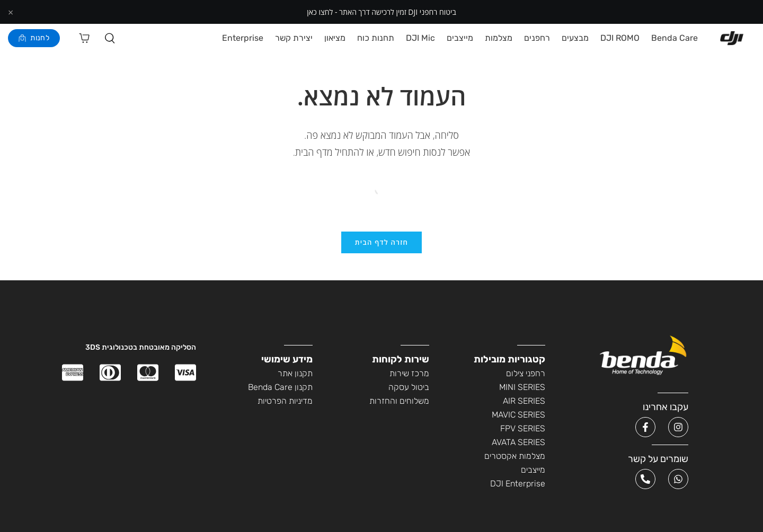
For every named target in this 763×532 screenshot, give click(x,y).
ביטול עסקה (409, 389)
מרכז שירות (409, 375)
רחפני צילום (526, 375)
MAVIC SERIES (518, 416)
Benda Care (675, 38)
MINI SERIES (522, 389)
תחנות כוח (376, 38)
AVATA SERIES (518, 444)
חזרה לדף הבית (381, 243)
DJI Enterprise (518, 485)
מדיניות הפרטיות (285, 402)
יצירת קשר (294, 38)
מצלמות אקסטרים (515, 458)
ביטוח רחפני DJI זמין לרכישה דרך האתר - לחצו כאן (381, 12)
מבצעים (575, 38)
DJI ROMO (620, 38)
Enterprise (243, 38)
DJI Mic (420, 38)
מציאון (335, 38)
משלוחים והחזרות (399, 402)
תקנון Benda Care (280, 389)
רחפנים (537, 38)
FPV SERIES (523, 430)
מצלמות (499, 38)
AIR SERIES (524, 402)
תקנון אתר (295, 375)
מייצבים (460, 38)
